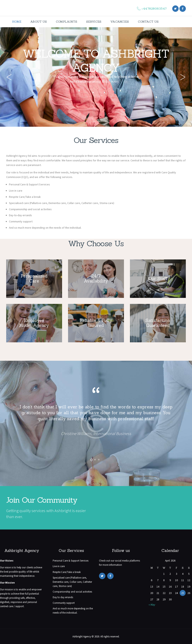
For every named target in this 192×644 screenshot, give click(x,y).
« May (152, 605)
